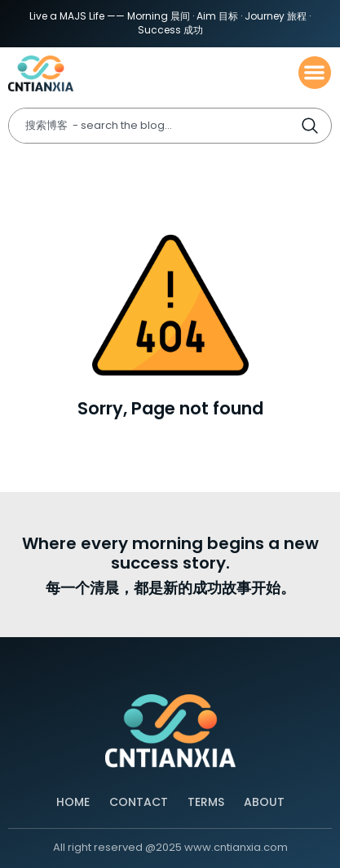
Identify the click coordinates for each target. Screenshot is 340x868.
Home (73, 802)
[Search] (315, 126)
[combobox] (154, 126)
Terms (206, 802)
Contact (139, 802)
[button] (315, 73)
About (264, 802)
